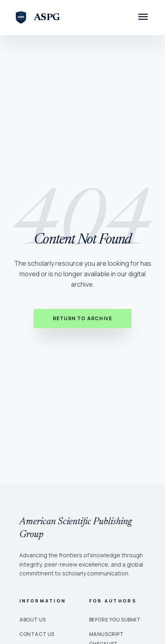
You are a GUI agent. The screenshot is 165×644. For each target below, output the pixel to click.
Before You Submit (115, 620)
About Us (33, 620)
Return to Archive (82, 318)
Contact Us (37, 634)
